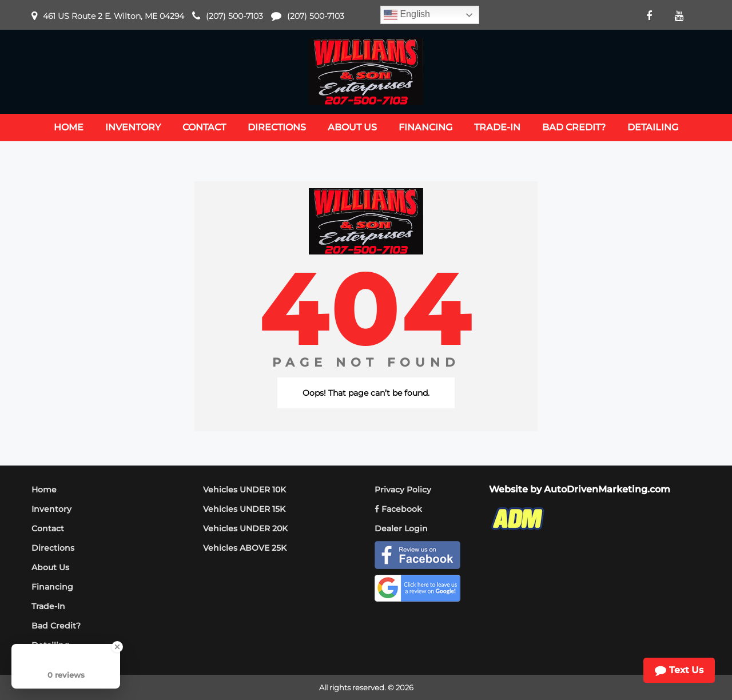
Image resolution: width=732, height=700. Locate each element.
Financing (52, 587)
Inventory (51, 509)
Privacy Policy (403, 490)
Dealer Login (401, 528)
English (407, 15)
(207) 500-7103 (234, 16)
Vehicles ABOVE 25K (245, 548)
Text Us (679, 670)
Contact (48, 528)
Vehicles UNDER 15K (244, 509)
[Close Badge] (117, 647)
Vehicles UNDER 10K (244, 490)
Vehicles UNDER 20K (245, 528)
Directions (53, 548)
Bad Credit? (56, 626)
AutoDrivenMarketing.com (607, 489)
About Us (50, 567)
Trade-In (48, 606)
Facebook (398, 509)
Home (44, 490)
